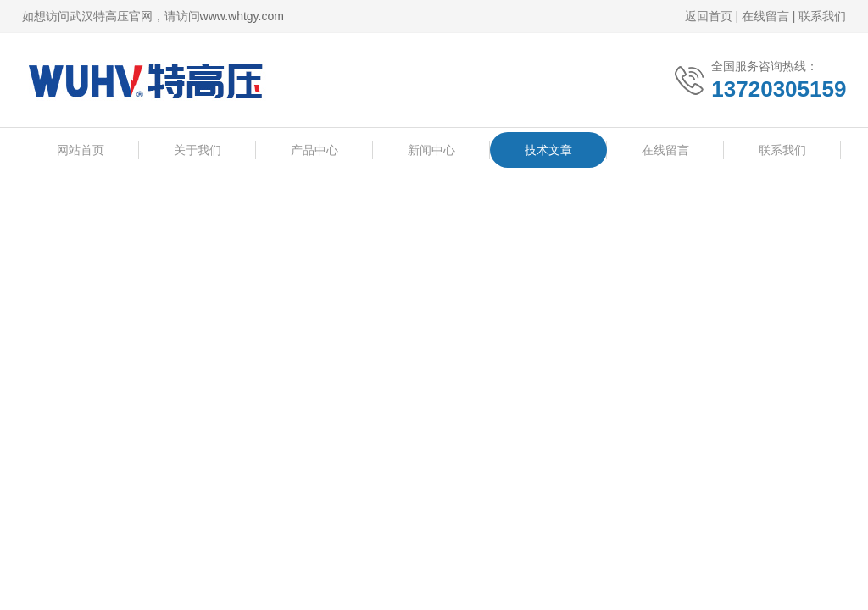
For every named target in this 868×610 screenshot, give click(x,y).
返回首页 (709, 16)
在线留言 (765, 16)
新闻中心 (431, 151)
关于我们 (198, 151)
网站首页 (81, 151)
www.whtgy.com (242, 16)
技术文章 (548, 151)
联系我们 (822, 16)
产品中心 (314, 151)
